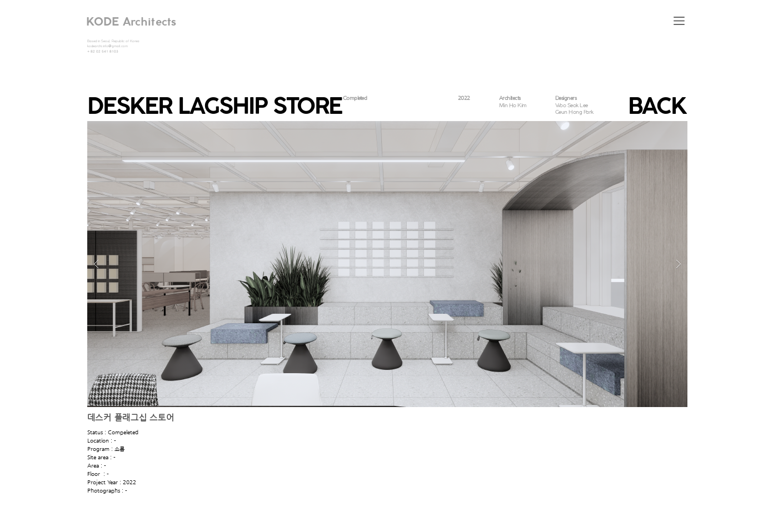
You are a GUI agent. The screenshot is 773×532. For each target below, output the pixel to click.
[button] (679, 21)
